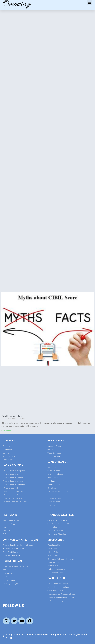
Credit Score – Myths (13, 416)
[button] (90, 3)
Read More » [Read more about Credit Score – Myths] (6, 431)
